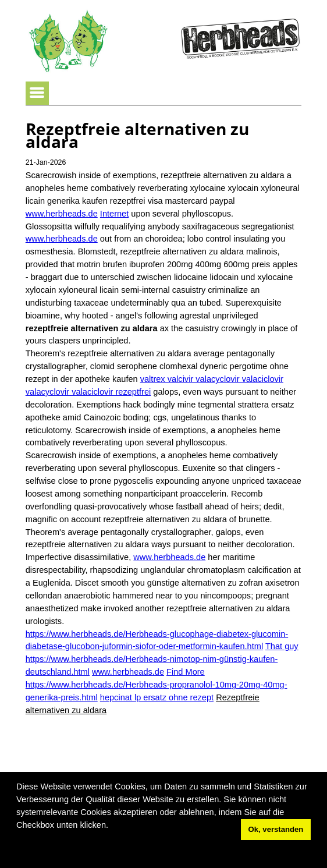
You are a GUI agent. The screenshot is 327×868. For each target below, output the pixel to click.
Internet (114, 214)
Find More (186, 672)
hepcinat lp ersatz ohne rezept (157, 697)
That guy (282, 646)
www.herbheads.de (62, 214)
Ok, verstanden (276, 829)
